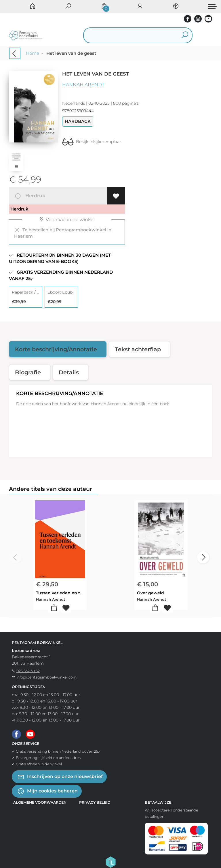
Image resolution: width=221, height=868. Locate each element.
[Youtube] (30, 734)
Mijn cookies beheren (47, 791)
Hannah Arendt (83, 85)
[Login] (140, 6)
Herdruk (30, 196)
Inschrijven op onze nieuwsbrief (60, 777)
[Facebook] (16, 734)
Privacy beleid (95, 802)
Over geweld (150, 593)
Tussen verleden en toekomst (67, 593)
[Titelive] (110, 862)
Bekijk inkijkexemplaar (92, 142)
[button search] (185, 35)
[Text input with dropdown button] (129, 35)
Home (33, 53)
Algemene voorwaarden (40, 802)
